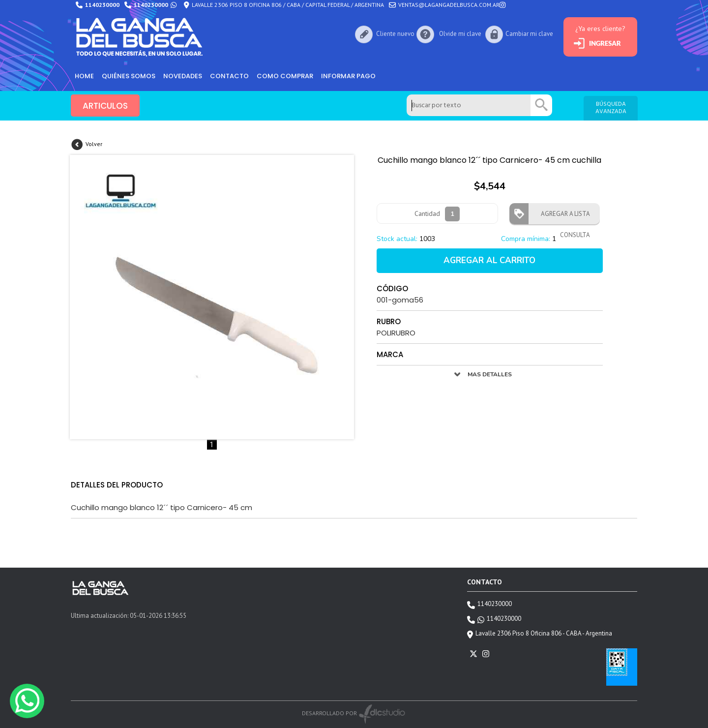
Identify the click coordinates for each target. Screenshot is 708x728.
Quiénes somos (129, 76)
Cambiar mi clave (529, 34)
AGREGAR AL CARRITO (489, 260)
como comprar (285, 76)
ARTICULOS (105, 106)
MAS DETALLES (490, 374)
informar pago (348, 76)
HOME (84, 76)
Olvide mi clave (460, 34)
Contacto (229, 76)
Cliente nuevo (395, 34)
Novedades (183, 76)
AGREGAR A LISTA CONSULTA (562, 217)
